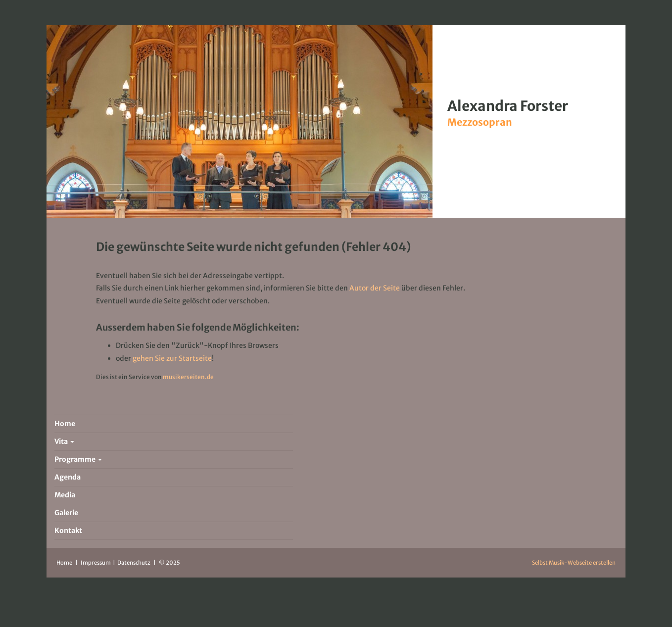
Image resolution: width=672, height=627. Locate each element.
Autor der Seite (375, 288)
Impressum (96, 563)
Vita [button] (64, 441)
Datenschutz (134, 563)
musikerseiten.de (188, 377)
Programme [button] (78, 459)
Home (64, 563)
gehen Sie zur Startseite (172, 358)
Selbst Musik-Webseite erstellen (574, 563)
